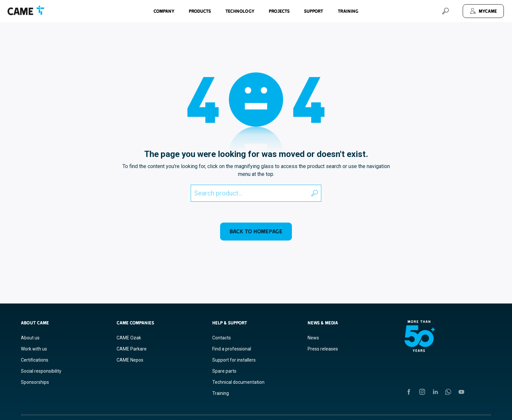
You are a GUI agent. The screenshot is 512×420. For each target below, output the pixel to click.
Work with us (34, 349)
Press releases (323, 349)
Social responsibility (41, 371)
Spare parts (224, 371)
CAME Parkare (132, 349)
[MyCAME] (483, 11)
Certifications (35, 360)
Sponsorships (35, 382)
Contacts (222, 338)
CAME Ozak (129, 338)
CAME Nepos (130, 360)
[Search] (445, 11)
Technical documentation (238, 382)
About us (30, 338)
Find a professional (232, 349)
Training (348, 11)
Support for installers (234, 360)
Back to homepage (256, 231)
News (313, 338)
